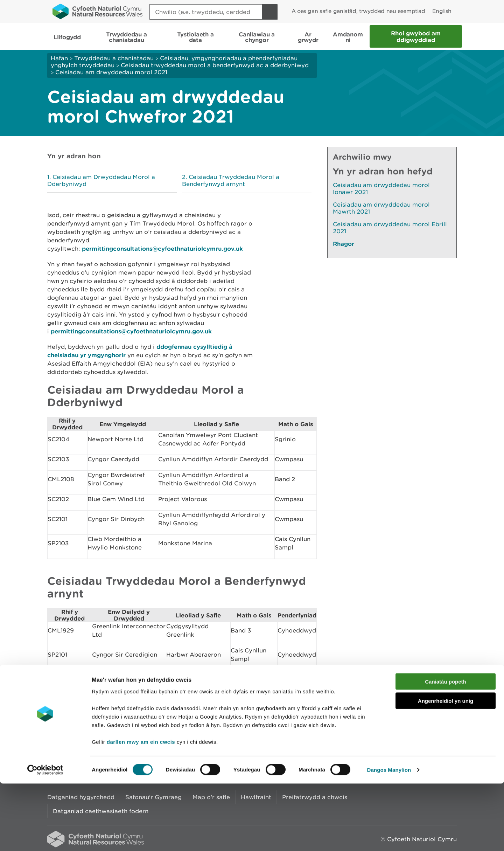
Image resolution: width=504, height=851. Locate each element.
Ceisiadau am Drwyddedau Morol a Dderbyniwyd (101, 180)
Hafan (59, 58)
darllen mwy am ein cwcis (141, 809)
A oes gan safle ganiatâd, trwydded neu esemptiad (358, 11)
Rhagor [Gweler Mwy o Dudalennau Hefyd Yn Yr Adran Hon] (344, 244)
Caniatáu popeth (446, 749)
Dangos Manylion (389, 837)
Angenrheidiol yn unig (446, 768)
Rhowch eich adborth (198, 718)
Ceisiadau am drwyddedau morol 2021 (111, 72)
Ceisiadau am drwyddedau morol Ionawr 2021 (381, 188)
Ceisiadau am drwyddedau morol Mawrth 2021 (381, 208)
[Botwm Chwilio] (270, 12)
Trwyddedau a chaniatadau (114, 58)
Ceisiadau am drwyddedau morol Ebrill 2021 (390, 228)
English (442, 11)
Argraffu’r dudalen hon (423, 718)
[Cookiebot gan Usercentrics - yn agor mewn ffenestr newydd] (45, 837)
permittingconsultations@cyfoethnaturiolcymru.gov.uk (162, 248)
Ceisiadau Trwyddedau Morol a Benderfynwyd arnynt (231, 180)
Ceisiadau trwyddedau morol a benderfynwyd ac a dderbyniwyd (215, 65)
